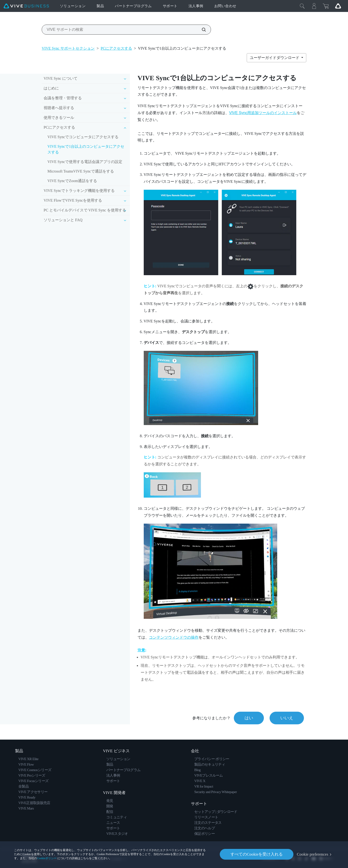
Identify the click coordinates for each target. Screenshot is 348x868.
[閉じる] (302, 6)
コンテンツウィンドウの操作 (174, 637)
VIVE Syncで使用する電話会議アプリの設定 (85, 162)
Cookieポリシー (47, 858)
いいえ (287, 718)
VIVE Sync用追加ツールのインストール (263, 113)
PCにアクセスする (116, 48)
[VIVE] (26, 6)
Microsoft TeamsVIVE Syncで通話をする (81, 171)
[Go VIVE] (338, 6)
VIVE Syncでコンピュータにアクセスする (83, 137)
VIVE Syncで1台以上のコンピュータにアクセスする (86, 149)
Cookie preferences (312, 854)
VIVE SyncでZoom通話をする (72, 181)
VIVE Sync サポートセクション (68, 48)
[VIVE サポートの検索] (201, 30)
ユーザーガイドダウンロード (275, 58)
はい (249, 718)
